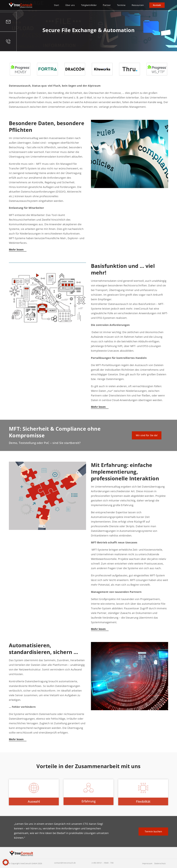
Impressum (147, 863)
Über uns (70, 5)
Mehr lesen (16, 249)
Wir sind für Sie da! (147, 435)
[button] (6, 862)
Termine (121, 5)
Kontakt (157, 5)
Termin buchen (153, 831)
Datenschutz (160, 863)
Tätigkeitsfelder (89, 5)
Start (57, 5)
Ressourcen (138, 5)
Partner (107, 5)
